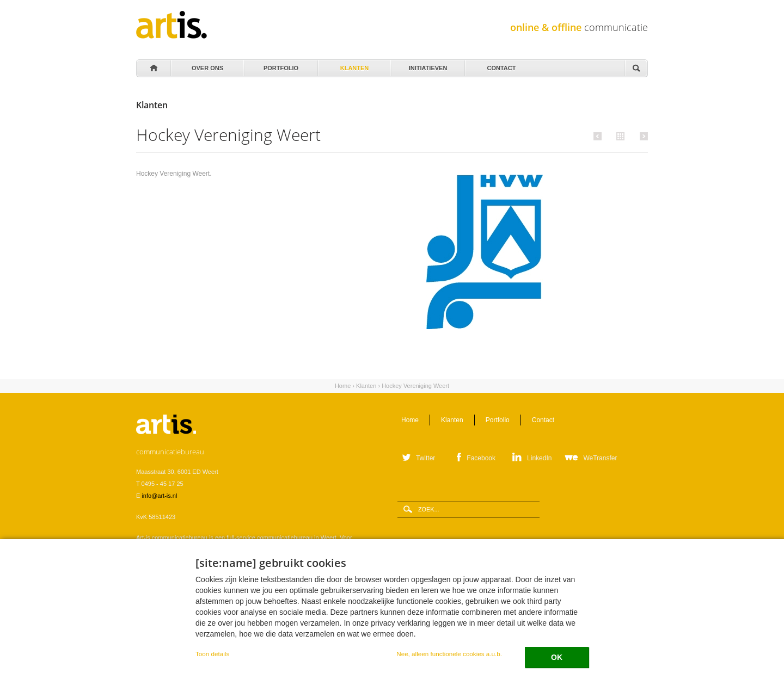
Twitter (425, 458)
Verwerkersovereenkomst (235, 631)
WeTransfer (600, 458)
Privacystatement (297, 631)
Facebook (481, 458)
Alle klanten (619, 135)
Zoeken (636, 69)
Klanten (354, 65)
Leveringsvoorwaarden (166, 631)
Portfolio (280, 65)
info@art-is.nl (159, 496)
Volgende (642, 136)
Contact (501, 65)
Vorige (599, 136)
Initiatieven (427, 65)
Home (153, 69)
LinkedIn (539, 458)
